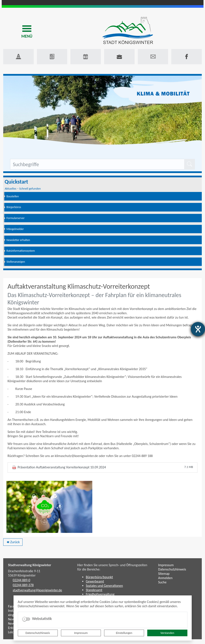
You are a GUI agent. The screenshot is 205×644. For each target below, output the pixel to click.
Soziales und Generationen (104, 586)
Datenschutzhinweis (38, 633)
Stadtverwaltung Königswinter (30, 565)
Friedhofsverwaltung (100, 594)
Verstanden (167, 633)
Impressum (81, 633)
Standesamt (94, 590)
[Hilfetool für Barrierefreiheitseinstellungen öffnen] (198, 329)
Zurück (13, 543)
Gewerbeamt (95, 581)
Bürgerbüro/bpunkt (99, 577)
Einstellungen (124, 633)
